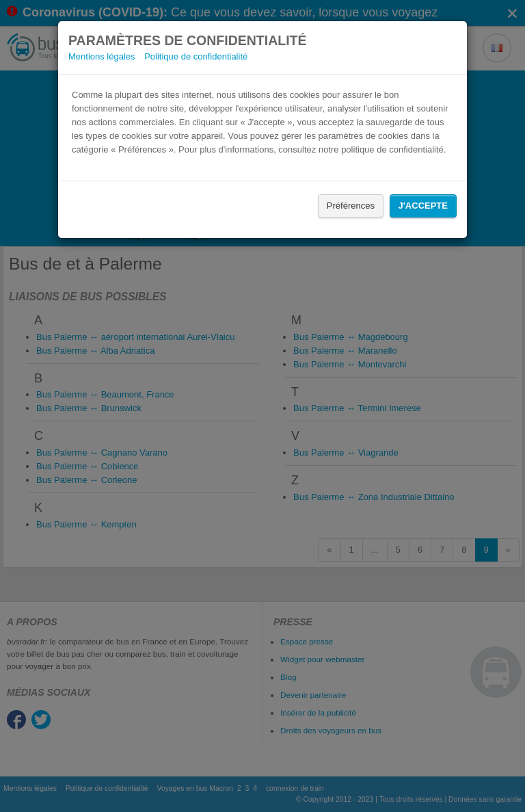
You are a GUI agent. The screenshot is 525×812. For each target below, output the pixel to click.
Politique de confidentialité (196, 56)
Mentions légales (102, 56)
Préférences (351, 206)
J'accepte (423, 206)
